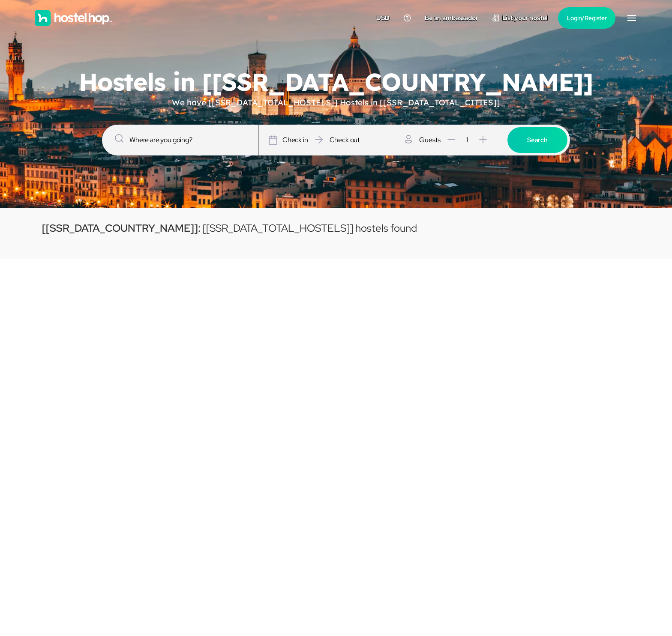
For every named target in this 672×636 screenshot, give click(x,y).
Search (537, 140)
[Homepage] (73, 18)
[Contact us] (407, 18)
